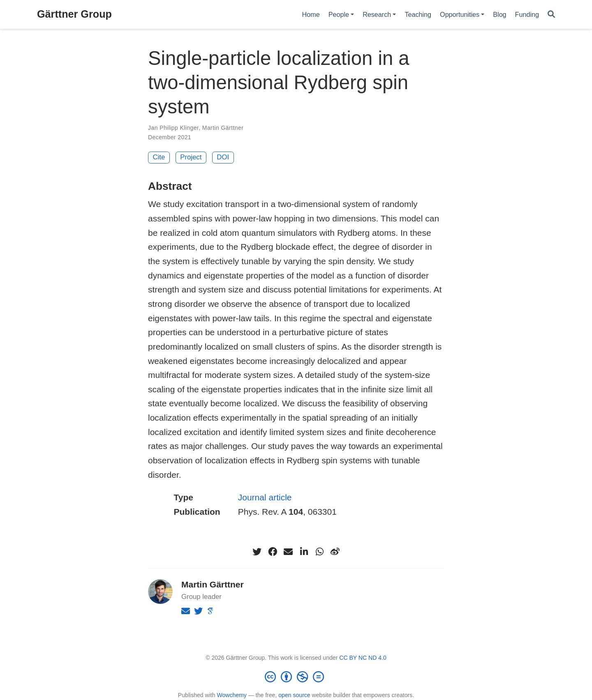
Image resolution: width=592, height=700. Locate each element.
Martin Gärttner (223, 128)
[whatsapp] (319, 552)
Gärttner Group (74, 14)
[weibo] (335, 552)
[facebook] (273, 552)
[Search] (551, 15)
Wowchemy (231, 695)
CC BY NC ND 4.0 (363, 658)
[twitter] (257, 552)
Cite (159, 157)
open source (294, 695)
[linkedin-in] (304, 552)
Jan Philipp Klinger (173, 128)
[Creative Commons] (296, 677)
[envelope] (288, 552)
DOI (223, 157)
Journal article (265, 497)
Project (191, 157)
